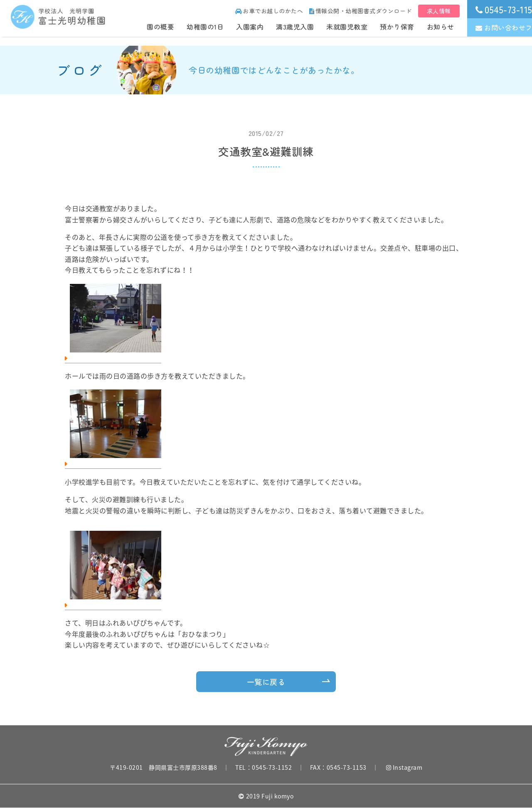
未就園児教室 (347, 27)
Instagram (404, 767)
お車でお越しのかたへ (269, 11)
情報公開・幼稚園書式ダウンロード (361, 11)
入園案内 (250, 27)
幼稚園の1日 (205, 27)
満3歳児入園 (295, 27)
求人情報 (439, 11)
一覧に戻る (266, 682)
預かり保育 (397, 27)
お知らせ (441, 27)
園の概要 (160, 27)
